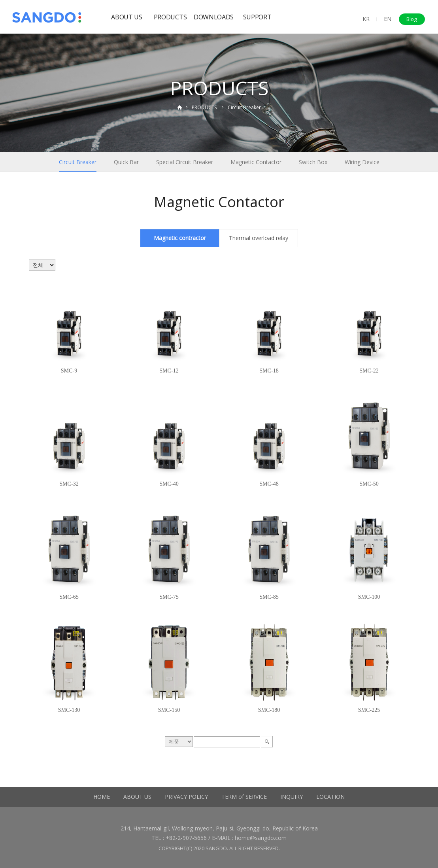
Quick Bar (126, 162)
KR (366, 19)
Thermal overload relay (259, 238)
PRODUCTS (170, 17)
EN (388, 19)
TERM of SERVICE (244, 797)
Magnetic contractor (180, 238)
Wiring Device (362, 162)
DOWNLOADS (214, 17)
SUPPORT (257, 17)
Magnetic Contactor (256, 162)
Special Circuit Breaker (185, 162)
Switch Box (313, 162)
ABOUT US (126, 17)
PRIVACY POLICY (186, 797)
